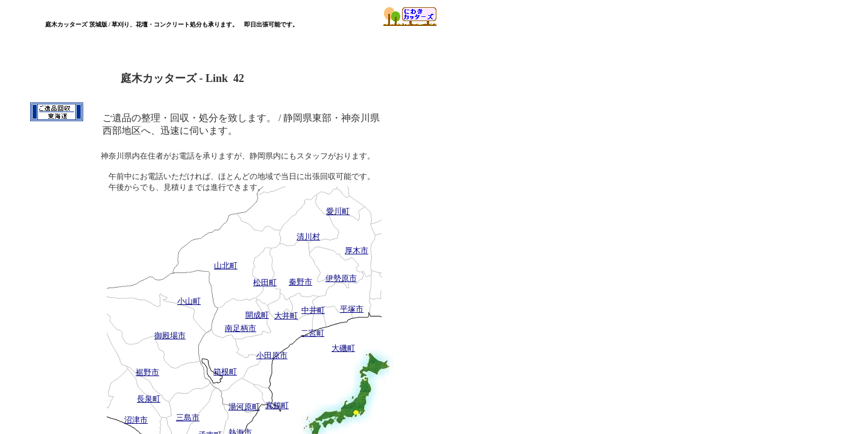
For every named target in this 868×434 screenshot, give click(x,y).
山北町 (226, 266)
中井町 (313, 310)
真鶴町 (277, 405)
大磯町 (343, 348)
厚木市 (357, 250)
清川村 (308, 237)
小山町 (189, 301)
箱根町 (225, 372)
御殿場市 (170, 335)
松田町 (265, 282)
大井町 (286, 316)
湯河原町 (244, 407)
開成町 (257, 315)
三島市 (188, 417)
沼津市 (136, 420)
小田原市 (272, 355)
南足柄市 (241, 328)
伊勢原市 (341, 278)
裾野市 (147, 372)
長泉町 (149, 399)
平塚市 (352, 309)
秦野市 (300, 282)
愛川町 (338, 211)
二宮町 (313, 333)
